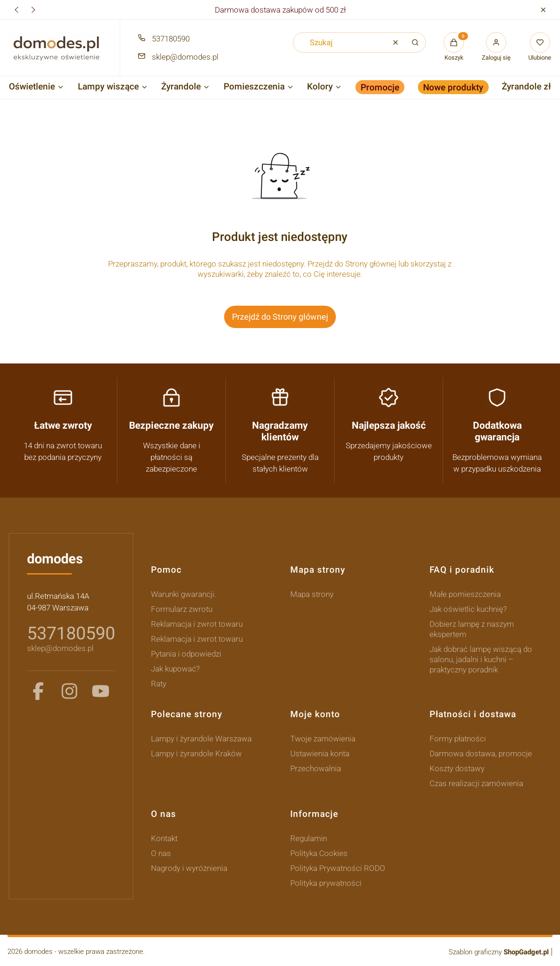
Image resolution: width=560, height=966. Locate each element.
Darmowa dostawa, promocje (481, 754)
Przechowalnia (316, 768)
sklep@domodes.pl (60, 648)
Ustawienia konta (320, 754)
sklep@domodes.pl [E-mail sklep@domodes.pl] (185, 57)
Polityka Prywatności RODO (338, 868)
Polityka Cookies (319, 853)
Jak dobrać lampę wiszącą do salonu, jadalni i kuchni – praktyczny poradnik (481, 659)
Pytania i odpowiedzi (186, 654)
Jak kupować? (175, 669)
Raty (159, 684)
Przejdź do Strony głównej (280, 317)
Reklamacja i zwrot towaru (197, 624)
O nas (161, 853)
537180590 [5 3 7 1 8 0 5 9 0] (71, 633)
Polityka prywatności (326, 883)
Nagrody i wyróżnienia (189, 868)
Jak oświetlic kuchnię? (468, 609)
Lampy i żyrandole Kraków (196, 754)
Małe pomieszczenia (465, 594)
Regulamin (309, 838)
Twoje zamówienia (323, 739)
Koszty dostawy (457, 768)
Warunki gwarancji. (184, 594)
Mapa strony (312, 594)
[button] (543, 10)
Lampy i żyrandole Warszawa (201, 739)
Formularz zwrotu (182, 609)
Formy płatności (458, 739)
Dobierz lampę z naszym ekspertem (472, 629)
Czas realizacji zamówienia (476, 783)
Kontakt (164, 838)
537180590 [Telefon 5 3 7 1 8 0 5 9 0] (171, 39)
